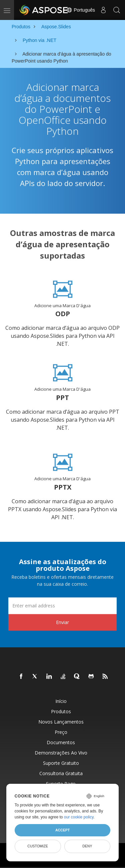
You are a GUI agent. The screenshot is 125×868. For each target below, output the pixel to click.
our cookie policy (79, 817)
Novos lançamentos (61, 722)
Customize (38, 846)
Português (81, 10)
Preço (61, 732)
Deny (87, 846)
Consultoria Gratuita (61, 773)
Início (61, 701)
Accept (62, 830)
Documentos (61, 742)
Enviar (62, 622)
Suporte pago (61, 784)
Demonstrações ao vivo (61, 753)
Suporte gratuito (61, 763)
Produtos (61, 711)
